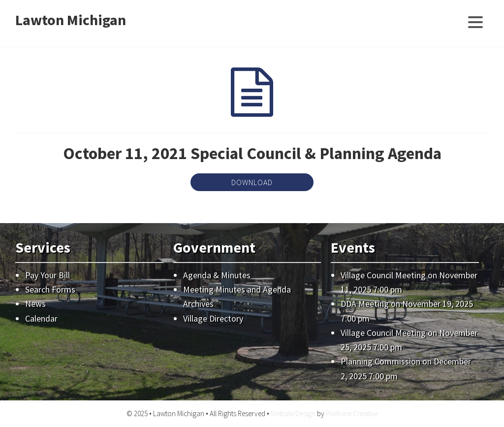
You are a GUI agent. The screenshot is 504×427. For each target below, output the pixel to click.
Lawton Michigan (71, 20)
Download (252, 182)
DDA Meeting (365, 304)
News (35, 304)
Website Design (293, 413)
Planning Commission (380, 361)
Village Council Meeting (383, 275)
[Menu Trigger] (475, 21)
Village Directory (213, 318)
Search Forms (50, 289)
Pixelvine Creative (352, 413)
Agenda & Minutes (217, 275)
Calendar (41, 318)
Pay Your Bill (47, 275)
